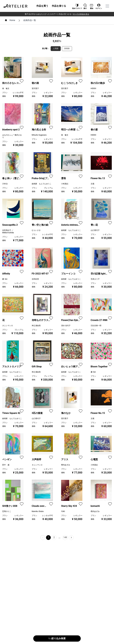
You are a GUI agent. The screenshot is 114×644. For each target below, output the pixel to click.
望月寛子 (35, 88)
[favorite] (22, 81)
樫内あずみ (66, 465)
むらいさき (36, 230)
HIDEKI (93, 88)
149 (65, 537)
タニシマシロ (8, 326)
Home (12, 20)
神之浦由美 (36, 326)
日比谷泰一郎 (96, 326)
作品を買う (42, 6)
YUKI (63, 511)
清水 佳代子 (66, 326)
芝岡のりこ (7, 511)
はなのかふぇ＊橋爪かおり (12, 136)
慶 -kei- (5, 279)
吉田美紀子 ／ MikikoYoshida (8, 231)
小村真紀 (65, 184)
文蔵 (92, 184)
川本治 (5, 184)
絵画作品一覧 (30, 20)
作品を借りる (59, 6)
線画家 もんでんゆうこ (42, 184)
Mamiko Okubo (38, 511)
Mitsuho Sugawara (39, 135)
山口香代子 (95, 230)
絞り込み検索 (57, 638)
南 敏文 (6, 88)
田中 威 (6, 465)
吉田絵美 (35, 279)
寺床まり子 (95, 279)
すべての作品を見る (81, 14)
